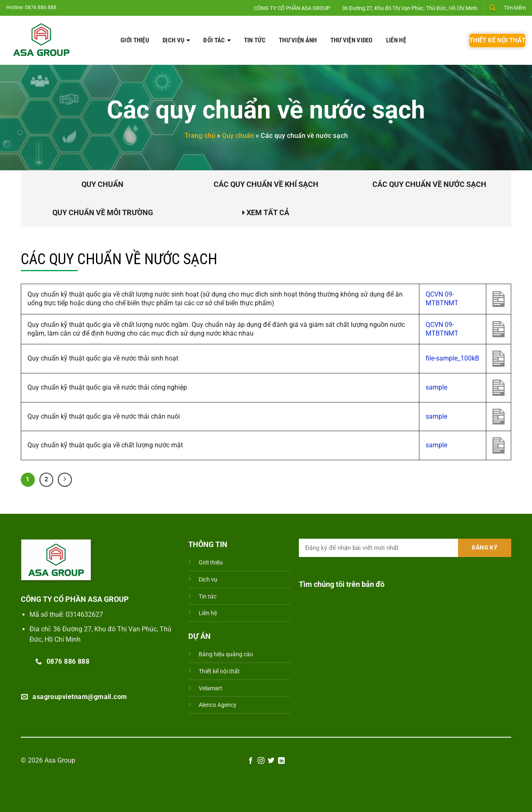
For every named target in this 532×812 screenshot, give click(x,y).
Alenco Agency (218, 705)
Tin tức (255, 40)
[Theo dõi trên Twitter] (271, 761)
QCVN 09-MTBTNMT (442, 299)
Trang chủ (200, 136)
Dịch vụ (174, 40)
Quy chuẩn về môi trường (103, 212)
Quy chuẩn (238, 136)
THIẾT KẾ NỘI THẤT (497, 40)
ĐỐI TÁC (214, 40)
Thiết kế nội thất (219, 671)
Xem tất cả (266, 212)
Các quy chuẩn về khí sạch (266, 184)
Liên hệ (396, 40)
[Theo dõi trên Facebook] (251, 761)
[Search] (492, 8)
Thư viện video (352, 40)
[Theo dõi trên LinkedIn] (281, 761)
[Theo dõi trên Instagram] (261, 761)
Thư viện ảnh (298, 40)
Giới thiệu (135, 40)
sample (436, 387)
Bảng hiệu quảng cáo (226, 654)
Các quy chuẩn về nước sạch (429, 184)
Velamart (211, 688)
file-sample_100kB (452, 358)
